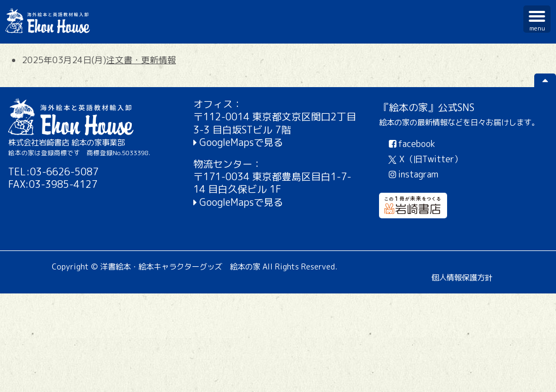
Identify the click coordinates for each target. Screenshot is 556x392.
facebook (411, 144)
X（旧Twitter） (426, 159)
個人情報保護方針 (462, 278)
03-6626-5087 (64, 172)
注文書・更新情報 (141, 60)
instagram (413, 174)
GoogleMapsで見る (241, 142)
